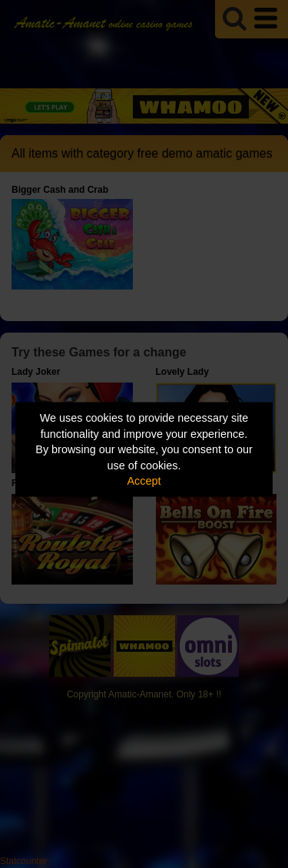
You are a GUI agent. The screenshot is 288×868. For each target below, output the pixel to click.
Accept (144, 481)
